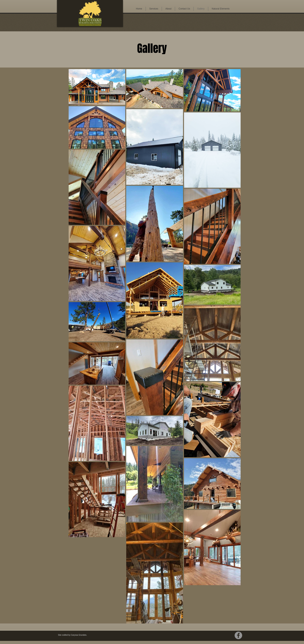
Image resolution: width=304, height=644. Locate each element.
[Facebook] (238, 635)
